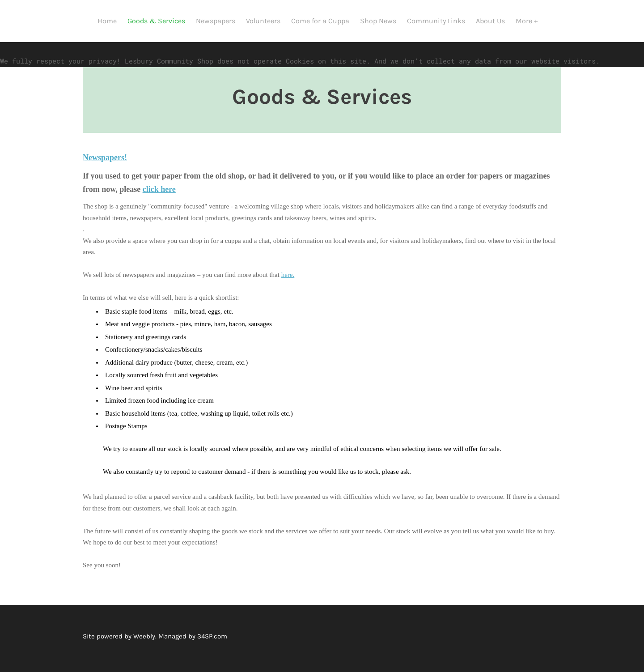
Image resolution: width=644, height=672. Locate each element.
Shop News (383, 21)
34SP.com (212, 623)
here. (288, 262)
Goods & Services (161, 21)
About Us (495, 21)
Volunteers (268, 21)
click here (159, 176)
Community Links (441, 21)
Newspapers (220, 21)
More (529, 21)
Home (112, 21)
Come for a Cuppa (325, 21)
